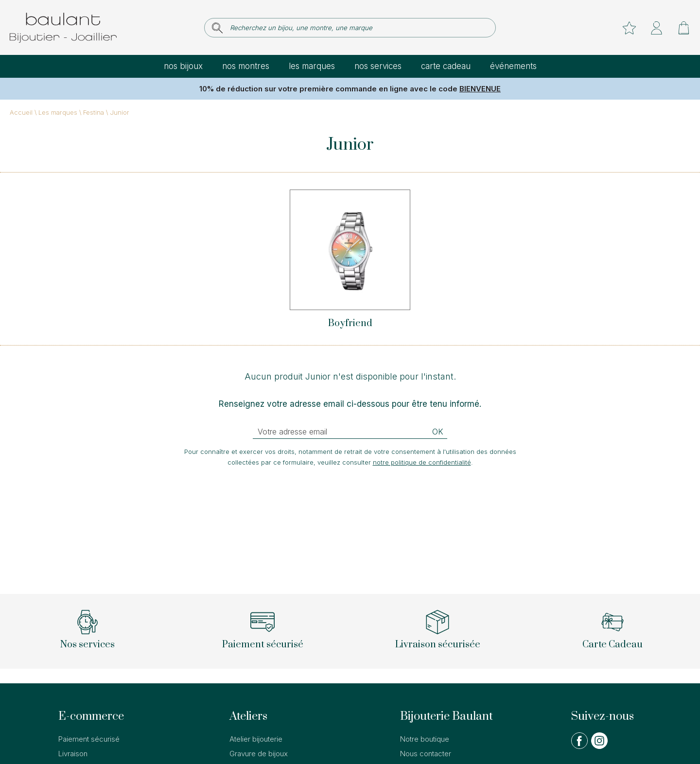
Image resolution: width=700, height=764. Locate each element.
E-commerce (91, 716)
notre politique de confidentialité (422, 462)
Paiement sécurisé (89, 739)
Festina (94, 112)
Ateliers (248, 716)
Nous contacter (426, 754)
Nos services (378, 66)
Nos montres (246, 66)
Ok (438, 432)
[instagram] (599, 747)
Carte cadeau (446, 66)
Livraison (73, 754)
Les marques (312, 66)
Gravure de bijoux (259, 754)
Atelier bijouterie (256, 739)
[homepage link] (63, 28)
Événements (513, 66)
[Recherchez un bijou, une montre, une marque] (357, 28)
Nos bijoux (183, 66)
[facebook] (579, 747)
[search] (217, 28)
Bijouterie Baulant (446, 716)
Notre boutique (425, 739)
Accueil (21, 112)
